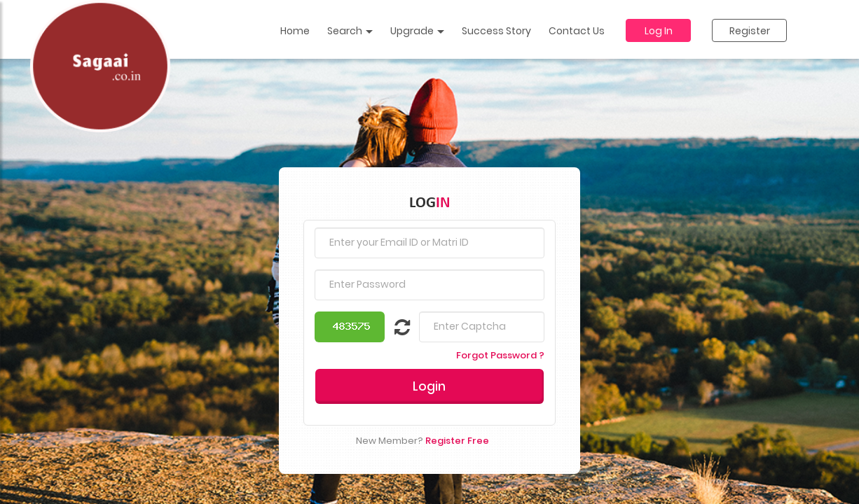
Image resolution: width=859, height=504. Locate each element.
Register (750, 31)
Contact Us (577, 31)
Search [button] (350, 31)
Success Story (496, 31)
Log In (659, 31)
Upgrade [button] (417, 31)
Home (295, 31)
